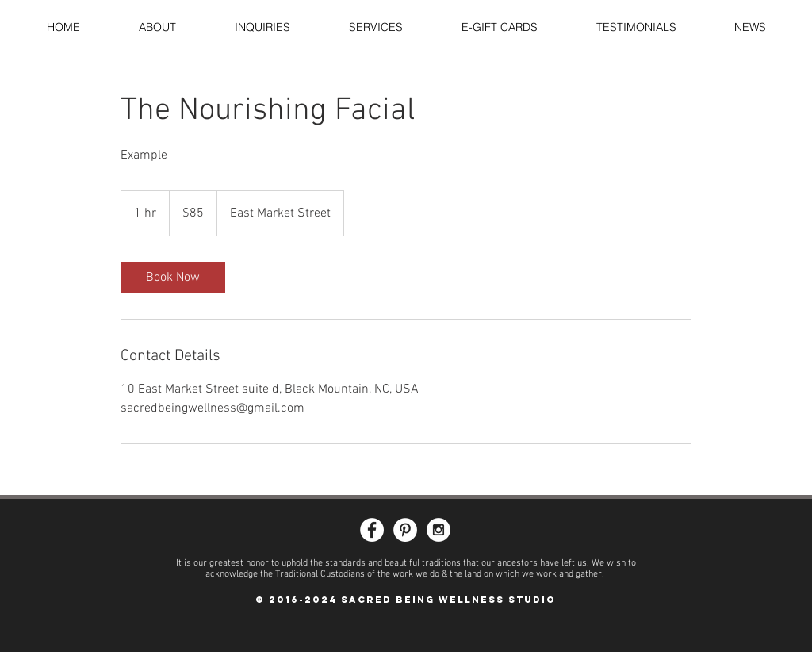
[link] (173, 278)
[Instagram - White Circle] (439, 530)
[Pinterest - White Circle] (405, 530)
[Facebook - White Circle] (372, 530)
